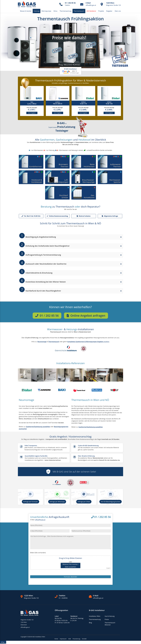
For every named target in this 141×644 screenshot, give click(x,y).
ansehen (88, 342)
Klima (55, 11)
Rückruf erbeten (84, 216)
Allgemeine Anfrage (110, 216)
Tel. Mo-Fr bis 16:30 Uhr (31, 216)
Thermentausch (79, 11)
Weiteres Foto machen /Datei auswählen (70, 566)
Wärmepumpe (46, 11)
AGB (70, 639)
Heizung (37, 11)
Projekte (101, 11)
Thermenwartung (65, 11)
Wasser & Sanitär (26, 11)
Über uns (118, 11)
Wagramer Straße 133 (31, 598)
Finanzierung (76, 639)
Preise (107, 620)
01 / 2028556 (63, 598)
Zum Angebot (32, 113)
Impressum (63, 639)
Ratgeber (109, 11)
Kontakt (84, 639)
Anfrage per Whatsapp (57, 502)
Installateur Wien (95, 617)
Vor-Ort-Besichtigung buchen (111, 502)
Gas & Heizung (110, 617)
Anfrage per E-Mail (84, 502)
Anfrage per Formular (31, 502)
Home (56, 639)
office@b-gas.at (40, 520)
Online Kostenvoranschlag (57, 216)
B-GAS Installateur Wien (38, 637)
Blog (90, 623)
